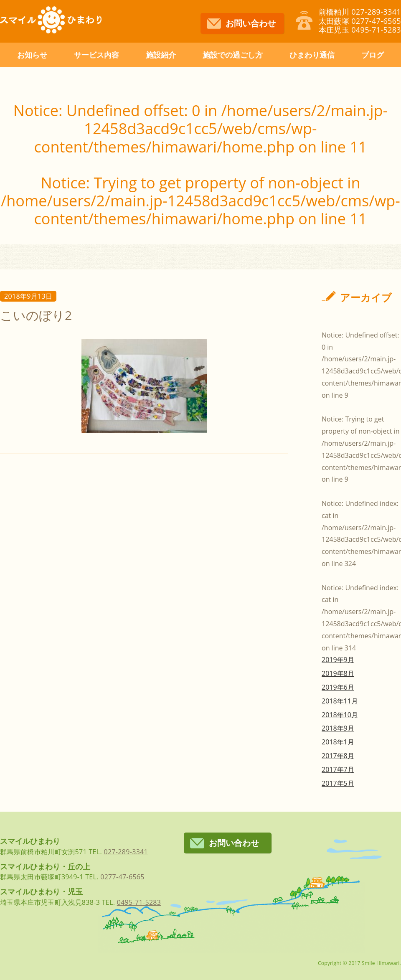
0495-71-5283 (139, 902)
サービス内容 (96, 55)
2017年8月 (338, 756)
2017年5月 (338, 783)
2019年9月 (338, 660)
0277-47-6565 (122, 877)
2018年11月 (340, 701)
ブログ (373, 55)
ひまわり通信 (312, 55)
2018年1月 (338, 742)
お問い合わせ (251, 23)
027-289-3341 (126, 852)
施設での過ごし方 (233, 55)
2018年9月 (338, 728)
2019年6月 (338, 687)
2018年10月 (340, 715)
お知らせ (32, 55)
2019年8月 (338, 673)
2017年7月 (338, 769)
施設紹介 (161, 55)
